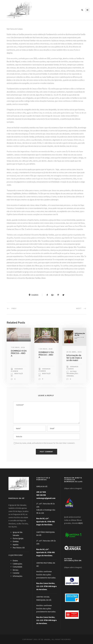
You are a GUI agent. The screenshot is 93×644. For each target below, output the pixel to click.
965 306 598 (41, 495)
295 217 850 (41, 492)
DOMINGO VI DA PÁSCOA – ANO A (19, 353)
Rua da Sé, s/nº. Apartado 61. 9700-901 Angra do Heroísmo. (46, 522)
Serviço (15, 570)
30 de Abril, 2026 (74, 352)
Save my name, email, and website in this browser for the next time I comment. (45, 443)
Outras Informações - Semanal (73, 374)
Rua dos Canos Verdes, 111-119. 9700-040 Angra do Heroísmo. (46, 586)
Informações (17, 576)
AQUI (80, 523)
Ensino (15, 561)
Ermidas (16, 541)
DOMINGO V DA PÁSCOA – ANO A (46, 355)
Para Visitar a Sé (19, 548)
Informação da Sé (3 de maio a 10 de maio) (74, 358)
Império (16, 545)
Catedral (16, 573)
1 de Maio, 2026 (46, 349)
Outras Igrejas (18, 538)
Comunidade (17, 567)
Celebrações (17, 564)
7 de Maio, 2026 (18, 347)
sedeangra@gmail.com (46, 498)
